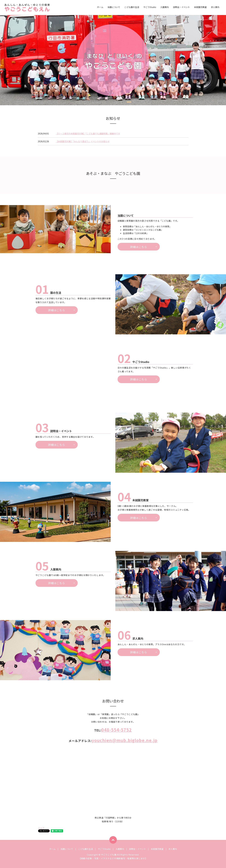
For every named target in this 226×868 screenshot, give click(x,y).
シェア (41, 828)
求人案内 (215, 8)
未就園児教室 (200, 8)
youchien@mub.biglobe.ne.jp (125, 740)
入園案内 (165, 8)
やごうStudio (150, 8)
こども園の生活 (132, 8)
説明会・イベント (181, 8)
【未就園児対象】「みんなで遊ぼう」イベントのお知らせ (83, 141)
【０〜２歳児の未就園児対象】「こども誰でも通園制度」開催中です (88, 134)
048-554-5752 (117, 730)
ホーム (100, 8)
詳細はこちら (139, 247)
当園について (114, 8)
